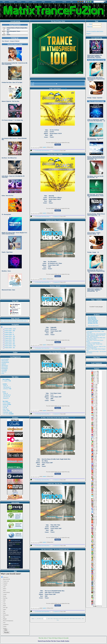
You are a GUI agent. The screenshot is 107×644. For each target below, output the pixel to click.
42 (77, 619)
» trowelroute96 (5, 359)
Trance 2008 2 (9, 333)
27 (53, 619)
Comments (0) (57, 151)
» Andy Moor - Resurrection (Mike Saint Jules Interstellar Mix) (96, 338)
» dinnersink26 (4, 361)
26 (51, 619)
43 (78, 619)
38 (70, 619)
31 (59, 619)
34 (64, 619)
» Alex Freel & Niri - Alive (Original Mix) (96, 334)
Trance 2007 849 (10, 331)
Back (33, 619)
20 (39, 619)
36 (67, 619)
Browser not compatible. (15, 160)
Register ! (89, 34)
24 (48, 619)
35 (66, 619)
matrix (6, 381)
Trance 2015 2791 (10, 346)
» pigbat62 (3, 364)
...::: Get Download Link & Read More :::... (42, 151)
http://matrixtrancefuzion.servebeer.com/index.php (13, 321)
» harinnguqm (4, 369)
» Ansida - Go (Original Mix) (93, 343)
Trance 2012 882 (10, 340)
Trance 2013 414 (10, 342)
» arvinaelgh (4, 370)
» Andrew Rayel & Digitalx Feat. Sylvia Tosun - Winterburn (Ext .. (96, 336)
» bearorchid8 (4, 367)
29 (56, 619)
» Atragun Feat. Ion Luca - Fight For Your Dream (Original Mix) (96, 347)
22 (42, 619)
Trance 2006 (64, 89)
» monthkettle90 (5, 362)
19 (38, 619)
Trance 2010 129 (10, 336)
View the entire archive (93, 326)
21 (41, 619)
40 (73, 619)
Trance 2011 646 (10, 338)
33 (62, 619)
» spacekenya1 (4, 365)
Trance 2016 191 (10, 348)
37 (69, 619)
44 (80, 619)
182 (83, 619)
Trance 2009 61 (9, 334)
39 (72, 619)
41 (75, 619)
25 (50, 619)
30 (58, 619)
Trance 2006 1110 (10, 329)
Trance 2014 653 (10, 344)
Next (58, 620)
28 (55, 619)
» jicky (2, 373)
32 (61, 619)
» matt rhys (4, 372)
